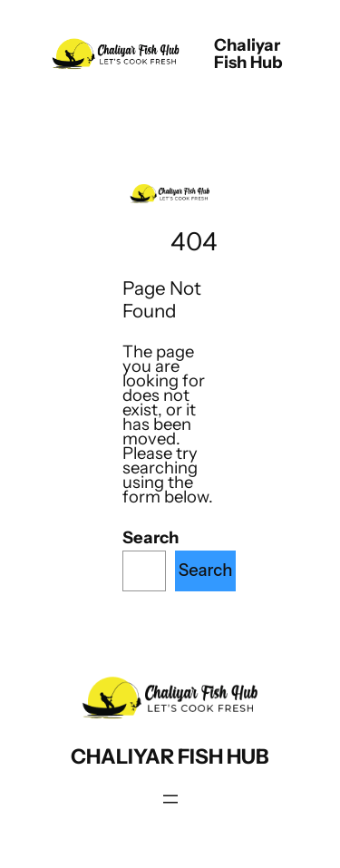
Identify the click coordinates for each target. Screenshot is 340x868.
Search (151, 537)
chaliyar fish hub (248, 53)
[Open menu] (170, 799)
